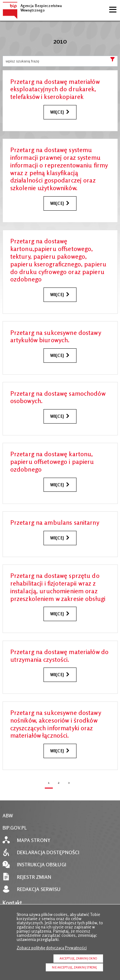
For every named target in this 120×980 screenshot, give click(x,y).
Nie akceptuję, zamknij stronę (74, 967)
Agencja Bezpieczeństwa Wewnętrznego (32, 7)
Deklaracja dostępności (48, 852)
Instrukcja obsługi (42, 865)
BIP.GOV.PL (15, 828)
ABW (8, 816)
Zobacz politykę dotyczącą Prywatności (52, 948)
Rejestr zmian (34, 877)
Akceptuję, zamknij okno (78, 958)
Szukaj (113, 61)
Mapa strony (34, 840)
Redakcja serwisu (39, 889)
